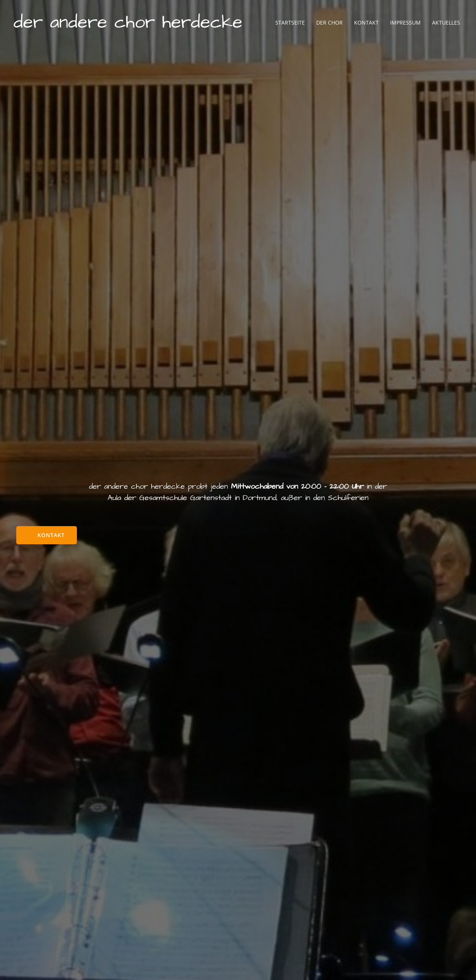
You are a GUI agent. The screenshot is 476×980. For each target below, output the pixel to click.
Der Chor (329, 23)
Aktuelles (446, 23)
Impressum (405, 23)
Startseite (290, 23)
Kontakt (366, 23)
